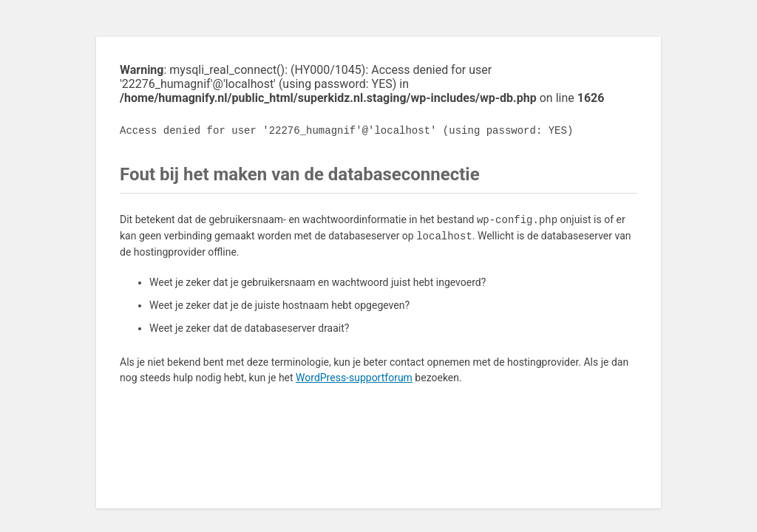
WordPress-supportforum (354, 378)
